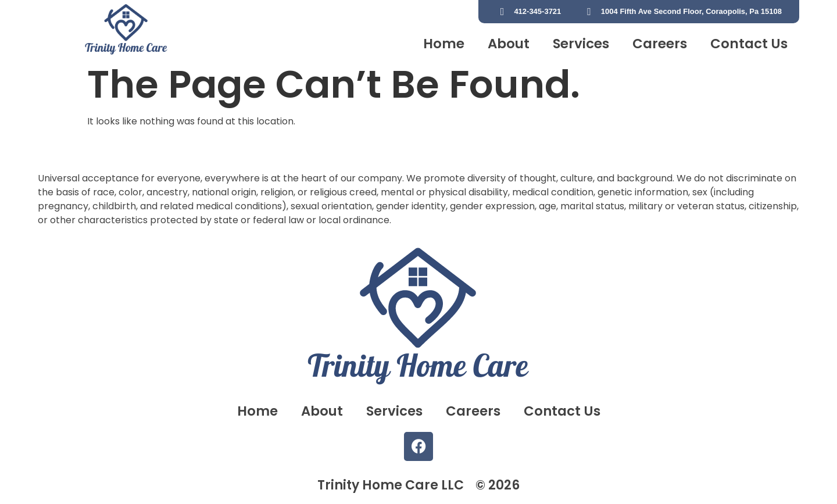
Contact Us (749, 44)
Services (581, 44)
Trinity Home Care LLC (391, 485)
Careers (660, 44)
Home (444, 44)
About (509, 44)
